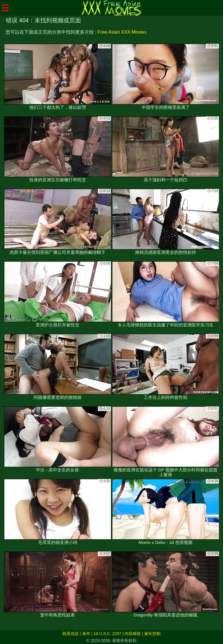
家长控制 (152, 634)
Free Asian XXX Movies (122, 32)
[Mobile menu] (5, 8)
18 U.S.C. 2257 (107, 634)
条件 (86, 634)
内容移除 (133, 634)
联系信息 (71, 634)
